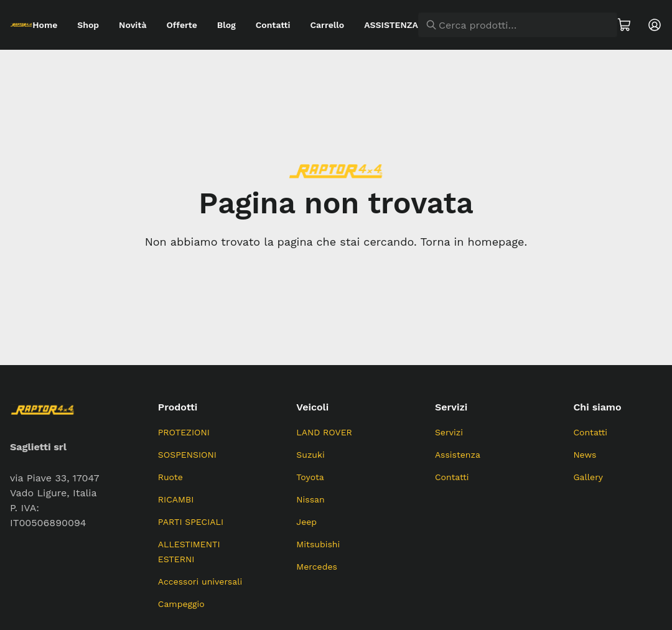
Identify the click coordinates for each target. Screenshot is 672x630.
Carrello (327, 25)
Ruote (170, 477)
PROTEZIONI (184, 432)
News (585, 455)
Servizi (449, 432)
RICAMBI (176, 499)
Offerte (181, 25)
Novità (133, 25)
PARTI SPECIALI (191, 522)
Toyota (310, 477)
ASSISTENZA (391, 25)
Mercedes (317, 567)
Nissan (310, 499)
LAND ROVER (324, 432)
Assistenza (458, 455)
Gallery (588, 477)
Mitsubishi (318, 544)
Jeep (306, 522)
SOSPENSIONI (187, 455)
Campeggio (181, 604)
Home (45, 25)
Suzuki (310, 455)
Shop (88, 25)
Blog (226, 25)
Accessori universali (200, 581)
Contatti (273, 25)
